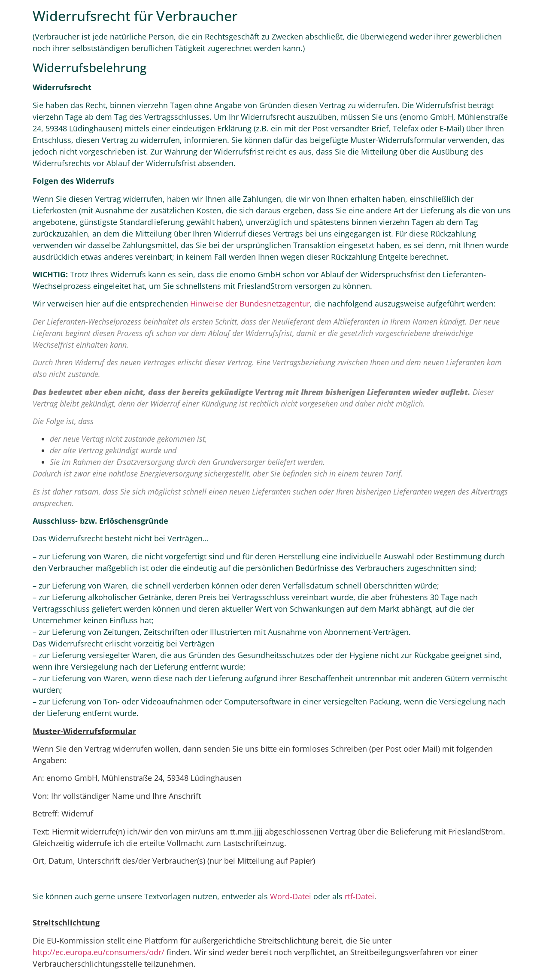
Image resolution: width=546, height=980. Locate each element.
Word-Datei (291, 896)
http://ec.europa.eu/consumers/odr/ (99, 952)
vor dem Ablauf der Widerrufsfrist (235, 333)
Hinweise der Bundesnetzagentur (250, 303)
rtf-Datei (359, 896)
